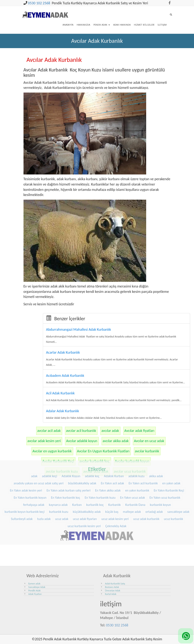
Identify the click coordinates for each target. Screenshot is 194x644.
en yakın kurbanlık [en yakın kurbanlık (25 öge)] (137, 468)
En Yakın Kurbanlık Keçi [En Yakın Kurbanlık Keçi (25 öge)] (169, 468)
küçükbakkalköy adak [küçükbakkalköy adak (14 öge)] (87, 489)
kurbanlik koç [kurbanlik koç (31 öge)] (95, 482)
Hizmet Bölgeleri (144, 25)
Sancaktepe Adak (37, 587)
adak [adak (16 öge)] (34, 453)
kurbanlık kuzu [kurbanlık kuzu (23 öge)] (59, 489)
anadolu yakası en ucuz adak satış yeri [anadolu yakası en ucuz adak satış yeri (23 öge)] (39, 461)
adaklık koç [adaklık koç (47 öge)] (92, 453)
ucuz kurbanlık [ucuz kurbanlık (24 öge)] (174, 496)
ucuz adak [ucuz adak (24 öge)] (62, 496)
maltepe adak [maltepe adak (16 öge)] (132, 489)
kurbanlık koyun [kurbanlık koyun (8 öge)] (160, 482)
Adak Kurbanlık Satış (115, 584)
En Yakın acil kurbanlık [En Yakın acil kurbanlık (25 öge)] (143, 461)
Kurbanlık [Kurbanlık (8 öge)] (114, 482)
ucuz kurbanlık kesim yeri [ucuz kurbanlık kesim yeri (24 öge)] (84, 503)
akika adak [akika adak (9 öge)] (156, 453)
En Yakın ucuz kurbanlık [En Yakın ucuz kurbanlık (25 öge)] (165, 475)
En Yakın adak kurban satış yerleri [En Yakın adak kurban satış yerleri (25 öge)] (69, 468)
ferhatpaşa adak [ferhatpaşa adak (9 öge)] (34, 482)
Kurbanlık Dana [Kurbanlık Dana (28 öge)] (135, 482)
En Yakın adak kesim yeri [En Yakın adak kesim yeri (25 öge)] (26, 468)
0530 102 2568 (39, 3)
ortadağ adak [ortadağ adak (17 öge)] (154, 489)
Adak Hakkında (122, 25)
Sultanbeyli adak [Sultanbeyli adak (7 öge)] (22, 496)
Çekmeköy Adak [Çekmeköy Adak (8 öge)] (116, 503)
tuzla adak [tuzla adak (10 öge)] (44, 496)
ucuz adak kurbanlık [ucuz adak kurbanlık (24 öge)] (146, 496)
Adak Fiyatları (35, 594)
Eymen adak (34, 584)
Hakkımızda (83, 25)
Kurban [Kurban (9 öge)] (77, 482)
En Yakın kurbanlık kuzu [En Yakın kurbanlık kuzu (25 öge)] (100, 475)
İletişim (162, 25)
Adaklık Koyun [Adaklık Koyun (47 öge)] (71, 453)
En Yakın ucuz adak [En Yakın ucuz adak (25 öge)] (132, 475)
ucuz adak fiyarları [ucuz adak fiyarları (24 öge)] (85, 496)
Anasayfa (68, 25)
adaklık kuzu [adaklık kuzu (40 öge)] (136, 453)
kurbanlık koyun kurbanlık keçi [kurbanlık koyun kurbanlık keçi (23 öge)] (25, 489)
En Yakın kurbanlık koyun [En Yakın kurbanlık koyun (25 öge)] (30, 475)
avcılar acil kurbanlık (81, 431)
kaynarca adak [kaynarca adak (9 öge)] (58, 482)
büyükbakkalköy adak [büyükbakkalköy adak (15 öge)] (82, 461)
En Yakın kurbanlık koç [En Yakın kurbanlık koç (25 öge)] (66, 475)
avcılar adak (110, 431)
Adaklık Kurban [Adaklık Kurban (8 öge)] (114, 453)
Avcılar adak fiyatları (139, 431)
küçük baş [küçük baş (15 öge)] (112, 489)
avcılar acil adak (49, 431)
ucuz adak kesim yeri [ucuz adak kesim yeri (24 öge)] (115, 496)
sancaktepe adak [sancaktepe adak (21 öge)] (178, 489)
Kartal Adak (111, 594)
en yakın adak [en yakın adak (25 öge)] (171, 461)
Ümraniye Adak (113, 591)
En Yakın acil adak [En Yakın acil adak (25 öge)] (112, 461)
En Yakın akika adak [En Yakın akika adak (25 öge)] (108, 468)
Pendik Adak (102, 25)
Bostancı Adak (112, 587)
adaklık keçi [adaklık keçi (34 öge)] (49, 453)
